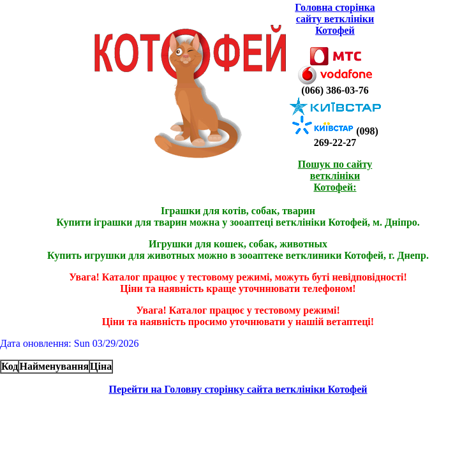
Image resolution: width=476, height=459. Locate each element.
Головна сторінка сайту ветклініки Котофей (335, 19)
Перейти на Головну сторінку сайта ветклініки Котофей (238, 389)
